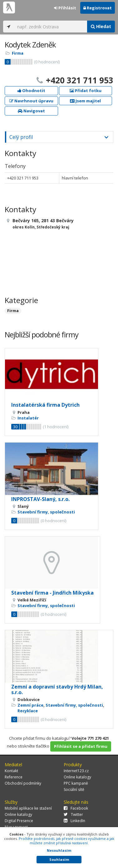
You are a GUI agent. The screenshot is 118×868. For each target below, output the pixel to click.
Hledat (101, 26)
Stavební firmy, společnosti (46, 512)
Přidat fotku (86, 91)
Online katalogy (77, 777)
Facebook (76, 808)
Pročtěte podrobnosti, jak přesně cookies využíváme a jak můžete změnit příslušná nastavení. (66, 841)
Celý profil (21, 137)
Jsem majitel (85, 101)
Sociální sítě (74, 790)
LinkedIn (74, 821)
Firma (18, 53)
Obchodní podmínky (23, 783)
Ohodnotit (31, 91)
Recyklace (28, 711)
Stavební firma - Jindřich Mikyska (52, 593)
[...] (51, 27)
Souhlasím (59, 859)
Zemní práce (30, 705)
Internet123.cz (76, 771)
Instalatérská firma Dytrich (45, 405)
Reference (14, 777)
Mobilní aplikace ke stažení (28, 808)
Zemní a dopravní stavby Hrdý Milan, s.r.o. (57, 689)
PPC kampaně (76, 783)
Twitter (73, 814)
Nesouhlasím (59, 850)
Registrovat (98, 8)
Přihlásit (65, 8)
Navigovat (31, 111)
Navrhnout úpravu (31, 101)
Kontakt (11, 771)
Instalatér (28, 418)
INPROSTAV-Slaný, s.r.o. (40, 499)
